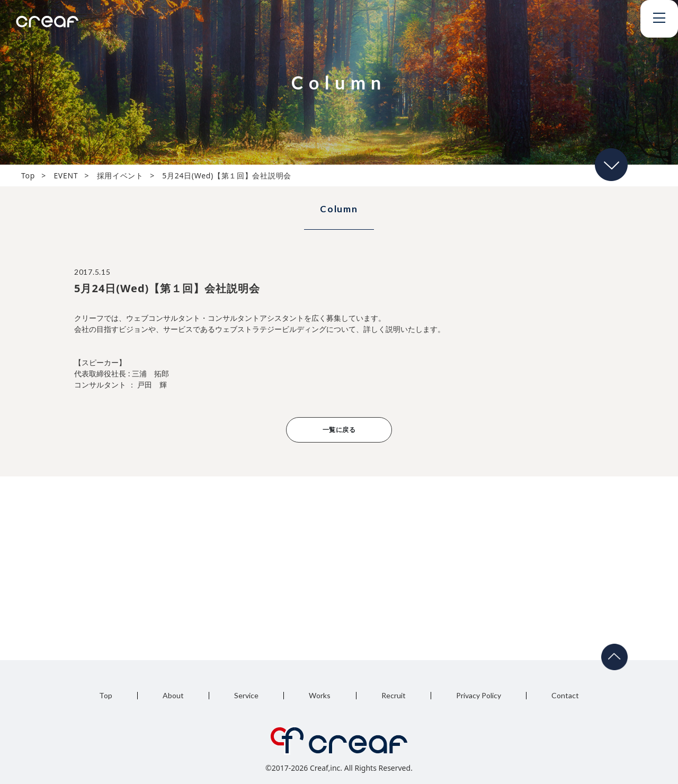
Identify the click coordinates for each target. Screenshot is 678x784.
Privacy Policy (479, 695)
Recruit (394, 695)
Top (106, 695)
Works (320, 695)
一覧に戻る (339, 430)
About (173, 695)
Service (246, 695)
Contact (565, 695)
